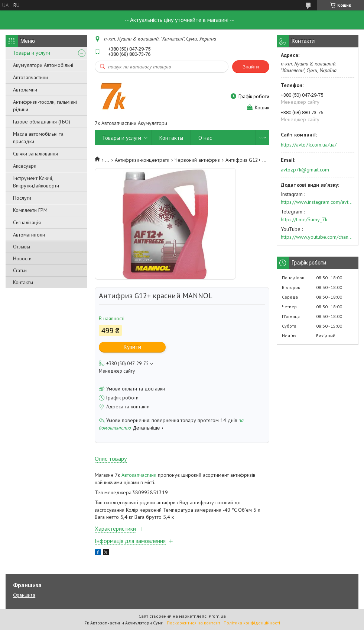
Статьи (20, 270)
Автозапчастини (30, 77)
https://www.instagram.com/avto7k (318, 202)
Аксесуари (25, 166)
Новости (22, 258)
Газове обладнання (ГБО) (42, 122)
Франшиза (24, 595)
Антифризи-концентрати (142, 160)
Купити (132, 347)
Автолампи (25, 90)
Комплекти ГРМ (30, 210)
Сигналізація (27, 222)
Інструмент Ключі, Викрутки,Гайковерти (36, 182)
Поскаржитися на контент (194, 623)
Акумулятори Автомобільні (43, 65)
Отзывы (22, 247)
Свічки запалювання (35, 154)
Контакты (23, 282)
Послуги (22, 198)
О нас (205, 138)
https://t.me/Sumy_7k (304, 219)
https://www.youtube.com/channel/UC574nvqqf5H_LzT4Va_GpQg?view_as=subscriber (318, 237)
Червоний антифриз (197, 160)
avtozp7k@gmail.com (305, 170)
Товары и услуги (32, 53)
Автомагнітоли (29, 235)
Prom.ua (217, 616)
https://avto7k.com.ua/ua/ (309, 145)
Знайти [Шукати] (251, 67)
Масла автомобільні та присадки (38, 138)
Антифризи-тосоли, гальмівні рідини (45, 106)
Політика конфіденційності (252, 623)
